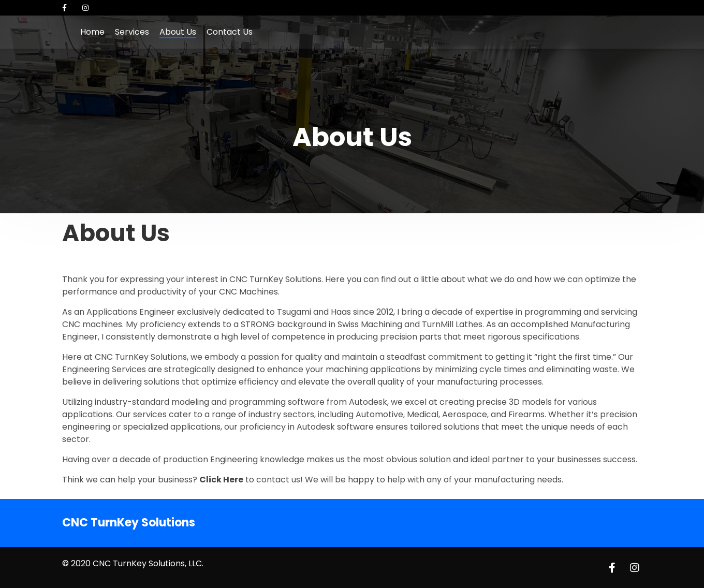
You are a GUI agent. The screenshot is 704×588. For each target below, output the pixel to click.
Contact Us (230, 32)
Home (92, 32)
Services (132, 32)
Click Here (221, 480)
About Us (178, 32)
